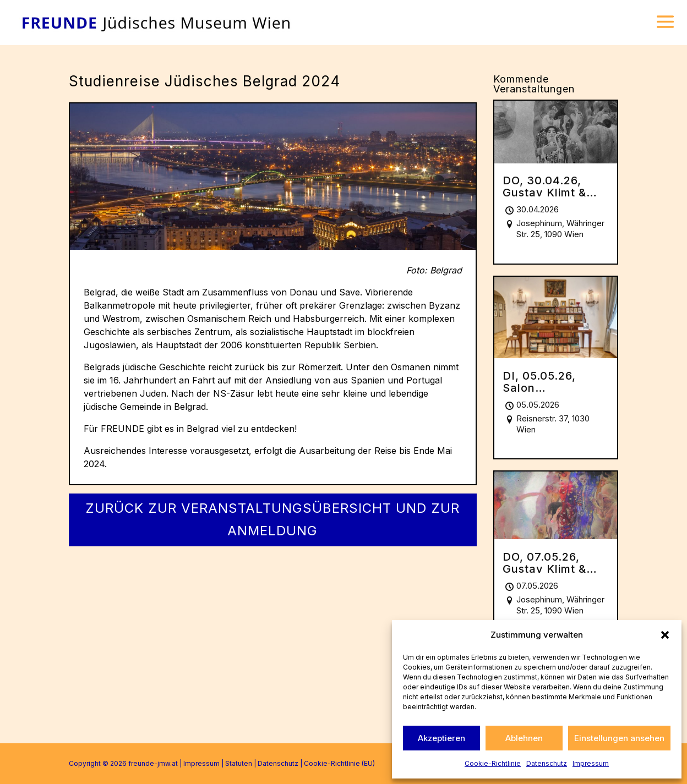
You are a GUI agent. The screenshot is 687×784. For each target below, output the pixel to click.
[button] (665, 635)
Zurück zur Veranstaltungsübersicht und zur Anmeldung (272, 519)
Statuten (239, 763)
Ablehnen (524, 738)
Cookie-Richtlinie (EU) (339, 763)
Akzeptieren (441, 738)
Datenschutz (547, 763)
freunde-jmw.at (153, 763)
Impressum (591, 763)
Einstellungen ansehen (619, 738)
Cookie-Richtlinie (493, 763)
